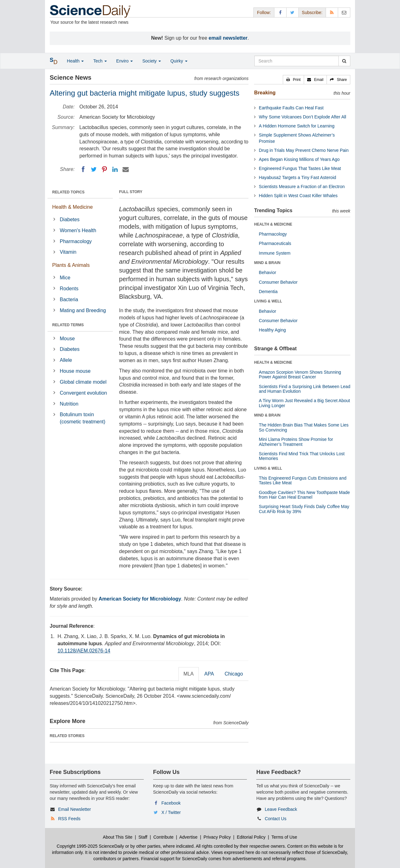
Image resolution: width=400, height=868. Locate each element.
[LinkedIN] (115, 169)
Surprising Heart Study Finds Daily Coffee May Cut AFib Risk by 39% (304, 509)
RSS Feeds (69, 819)
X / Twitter (171, 812)
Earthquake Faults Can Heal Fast (291, 108)
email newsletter (228, 38)
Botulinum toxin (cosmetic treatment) (82, 418)
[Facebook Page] (280, 12)
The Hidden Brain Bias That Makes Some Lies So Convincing (304, 427)
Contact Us (275, 819)
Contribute (164, 837)
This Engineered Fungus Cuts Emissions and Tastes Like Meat (302, 480)
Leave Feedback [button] (281, 809)
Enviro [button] (125, 61)
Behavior (267, 272)
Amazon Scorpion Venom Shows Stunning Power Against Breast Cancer (300, 374)
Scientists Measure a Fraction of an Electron (302, 187)
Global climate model (83, 382)
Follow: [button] (264, 12)
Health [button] (75, 61)
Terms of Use (284, 837)
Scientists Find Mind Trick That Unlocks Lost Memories (302, 456)
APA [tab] (209, 674)
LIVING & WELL (268, 301)
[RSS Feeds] (332, 12)
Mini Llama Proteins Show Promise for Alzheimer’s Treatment (296, 442)
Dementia (268, 292)
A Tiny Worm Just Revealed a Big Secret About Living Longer (304, 403)
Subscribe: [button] (312, 12)
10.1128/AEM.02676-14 (84, 651)
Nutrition (69, 404)
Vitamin (68, 252)
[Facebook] (83, 169)
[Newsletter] (344, 12)
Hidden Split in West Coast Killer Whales (298, 196)
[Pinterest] (104, 169)
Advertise (188, 837)
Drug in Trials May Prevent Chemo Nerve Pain (304, 150)
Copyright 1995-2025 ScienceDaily (90, 846)
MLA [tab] (189, 674)
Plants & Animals (71, 265)
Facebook (171, 803)
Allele (66, 360)
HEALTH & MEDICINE (273, 224)
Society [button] (152, 61)
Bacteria (69, 299)
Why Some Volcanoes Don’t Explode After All (302, 117)
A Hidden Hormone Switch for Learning (297, 126)
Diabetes (70, 219)
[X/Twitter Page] (292, 12)
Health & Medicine (72, 207)
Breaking (265, 93)
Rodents (69, 289)
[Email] (126, 169)
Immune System (275, 253)
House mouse (75, 371)
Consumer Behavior (278, 282)
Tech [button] (100, 61)
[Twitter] (94, 169)
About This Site (118, 837)
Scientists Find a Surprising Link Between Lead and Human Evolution (305, 389)
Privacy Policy (217, 837)
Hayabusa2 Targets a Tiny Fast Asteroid (297, 177)
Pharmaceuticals (275, 243)
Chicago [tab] (234, 674)
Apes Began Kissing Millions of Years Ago (299, 159)
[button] (293, 80)
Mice (65, 278)
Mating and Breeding (83, 310)
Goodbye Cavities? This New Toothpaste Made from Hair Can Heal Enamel (304, 495)
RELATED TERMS (68, 325)
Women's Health (78, 230)
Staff (143, 837)
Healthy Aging (272, 330)
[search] (344, 61)
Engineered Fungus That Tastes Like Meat (300, 168)
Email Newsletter (75, 809)
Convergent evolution (83, 393)
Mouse (67, 339)
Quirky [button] (179, 61)
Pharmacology (76, 241)
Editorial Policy (251, 837)
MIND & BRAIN (267, 263)
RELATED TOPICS (68, 192)
